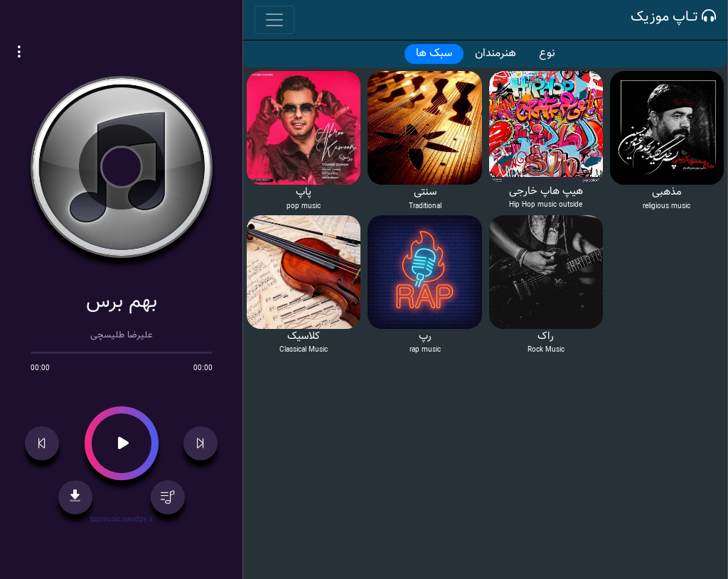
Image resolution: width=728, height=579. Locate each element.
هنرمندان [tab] (496, 54)
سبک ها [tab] (434, 54)
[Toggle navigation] (274, 20)
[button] (19, 54)
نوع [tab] (547, 54)
